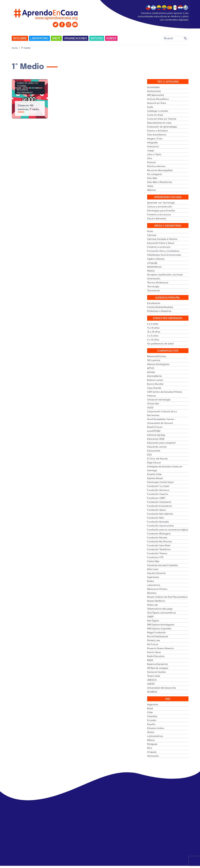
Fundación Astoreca (158, 490)
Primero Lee (154, 641)
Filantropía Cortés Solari (160, 482)
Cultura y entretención (160, 207)
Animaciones (154, 91)
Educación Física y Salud (161, 243)
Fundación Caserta (158, 494)
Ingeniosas (153, 577)
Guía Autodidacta (157, 135)
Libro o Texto (154, 155)
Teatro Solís (154, 676)
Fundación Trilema (157, 554)
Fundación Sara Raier (159, 546)
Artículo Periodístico (158, 99)
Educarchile (154, 451)
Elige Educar (154, 463)
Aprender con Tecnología (161, 203)
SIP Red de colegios (158, 668)
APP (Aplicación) (156, 95)
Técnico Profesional (158, 283)
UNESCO (152, 680)
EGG (149, 455)
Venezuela (153, 756)
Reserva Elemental (157, 664)
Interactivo (153, 147)
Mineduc (152, 593)
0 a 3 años (153, 324)
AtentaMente (154, 376)
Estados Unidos (156, 728)
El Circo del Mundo (157, 459)
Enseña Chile (154, 474)
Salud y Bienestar (157, 219)
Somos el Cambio (156, 672)
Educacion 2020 (156, 439)
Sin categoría (154, 174)
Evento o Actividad (157, 131)
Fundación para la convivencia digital (168, 530)
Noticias (97, 39)
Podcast (151, 162)
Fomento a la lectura (159, 247)
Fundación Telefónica (159, 550)
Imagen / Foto (155, 139)
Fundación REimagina (159, 534)
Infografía (152, 143)
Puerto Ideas (154, 652)
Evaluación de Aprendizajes (162, 127)
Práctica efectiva (156, 166)
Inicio (15, 48)
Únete (56, 39)
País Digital (153, 621)
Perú (150, 748)
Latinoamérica (155, 736)
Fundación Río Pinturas (159, 542)
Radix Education (156, 656)
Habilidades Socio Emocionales (164, 255)
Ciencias (152, 235)
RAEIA (150, 660)
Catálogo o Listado (158, 111)
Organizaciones (76, 39)
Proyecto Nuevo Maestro (160, 648)
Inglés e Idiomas (156, 259)
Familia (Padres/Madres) (160, 307)
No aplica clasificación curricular (165, 275)
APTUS (151, 368)
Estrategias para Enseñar (161, 211)
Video (150, 186)
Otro (150, 159)
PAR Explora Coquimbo (159, 629)
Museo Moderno (156, 601)
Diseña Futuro (155, 427)
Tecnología (153, 287)
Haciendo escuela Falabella (162, 565)
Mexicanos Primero (157, 589)
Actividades (153, 87)
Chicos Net (153, 404)
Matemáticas (154, 267)
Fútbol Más (153, 561)
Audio (150, 107)
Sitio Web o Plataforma (159, 182)
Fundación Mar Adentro (160, 514)
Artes (150, 231)
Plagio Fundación (156, 633)
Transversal (153, 291)
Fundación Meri (156, 518)
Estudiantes (154, 303)
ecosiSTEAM (154, 431)
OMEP (150, 617)
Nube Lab (152, 605)
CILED (150, 408)
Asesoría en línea (157, 103)
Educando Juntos (157, 447)
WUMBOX (152, 692)
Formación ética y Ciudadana (163, 251)
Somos (111, 39)
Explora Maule (155, 478)
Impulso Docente (156, 573)
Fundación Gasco (157, 510)
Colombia (152, 716)
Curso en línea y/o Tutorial (27, 85)
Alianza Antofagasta (158, 364)
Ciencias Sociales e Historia (162, 239)
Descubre (20, 39)
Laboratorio (39, 39)
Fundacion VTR (155, 557)
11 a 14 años (153, 328)
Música (151, 271)
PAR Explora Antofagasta (161, 625)
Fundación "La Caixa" (158, 486)
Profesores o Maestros (159, 311)
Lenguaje (152, 263)
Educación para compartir (161, 443)
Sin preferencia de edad (160, 344)
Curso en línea (155, 115)
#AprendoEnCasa (157, 356)
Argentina (152, 705)
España (151, 724)
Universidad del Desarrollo (162, 688)
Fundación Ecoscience (159, 506)
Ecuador (152, 720)
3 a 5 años (153, 336)
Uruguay (152, 752)
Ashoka (151, 372)
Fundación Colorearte (159, 502)
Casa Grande (154, 388)
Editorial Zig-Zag (156, 435)
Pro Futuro (153, 644)
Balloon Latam (155, 380)
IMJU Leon (153, 569)
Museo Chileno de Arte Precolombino (167, 597)
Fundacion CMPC (156, 498)
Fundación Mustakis (158, 522)
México (151, 740)
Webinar (152, 190)
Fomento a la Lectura (159, 215)
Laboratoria (154, 585)
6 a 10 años (153, 340)
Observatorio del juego (160, 609)
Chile (150, 712)
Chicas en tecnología (159, 400)
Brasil (150, 709)
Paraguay (152, 744)
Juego (151, 151)
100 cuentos (154, 360)
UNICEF (151, 684)
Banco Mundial (155, 384)
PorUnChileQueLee (158, 637)
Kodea (151, 581)
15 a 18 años (154, 332)
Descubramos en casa (159, 123)
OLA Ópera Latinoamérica (161, 613)
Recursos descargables (25, 91)
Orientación (154, 279)
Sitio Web (152, 178)
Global (151, 732)
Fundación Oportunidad (160, 526)
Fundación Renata (157, 538)
